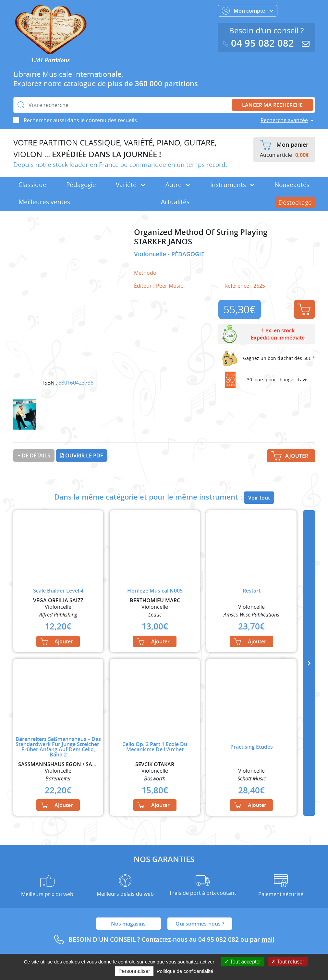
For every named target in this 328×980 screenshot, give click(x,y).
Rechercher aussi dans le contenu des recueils (80, 120)
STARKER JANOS (163, 242)
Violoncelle (151, 254)
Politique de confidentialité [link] (185, 971)
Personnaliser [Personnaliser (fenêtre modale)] (134, 971)
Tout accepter (243, 962)
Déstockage (295, 202)
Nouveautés (292, 185)
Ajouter (304, 309)
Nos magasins (128, 924)
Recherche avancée (284, 120)
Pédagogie (81, 185)
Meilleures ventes (44, 202)
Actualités (175, 202)
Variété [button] (131, 185)
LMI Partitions (50, 60)
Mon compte (248, 11)
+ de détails (34, 455)
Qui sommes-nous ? (200, 924)
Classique (32, 185)
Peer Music (170, 286)
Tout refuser (288, 962)
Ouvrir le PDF (82, 455)
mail (268, 940)
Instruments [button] (232, 185)
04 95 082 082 (260, 43)
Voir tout (259, 498)
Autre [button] (178, 185)
